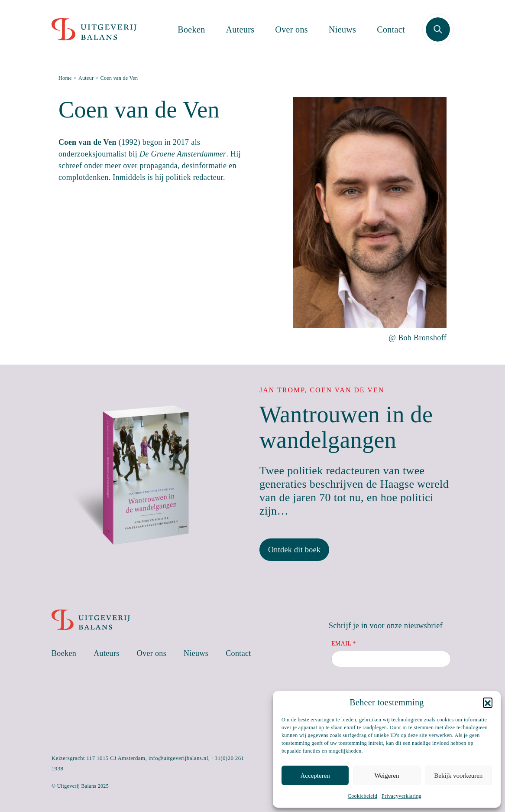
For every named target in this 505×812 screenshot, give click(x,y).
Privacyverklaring (401, 796)
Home (65, 78)
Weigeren (387, 776)
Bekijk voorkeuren (458, 776)
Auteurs (240, 29)
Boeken (191, 29)
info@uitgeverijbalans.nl (178, 758)
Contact (391, 29)
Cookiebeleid (363, 796)
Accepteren (315, 776)
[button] (488, 702)
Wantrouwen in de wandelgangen (346, 427)
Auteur (86, 78)
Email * (344, 644)
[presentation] (397, 690)
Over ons (291, 29)
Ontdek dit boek (294, 550)
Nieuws (342, 29)
